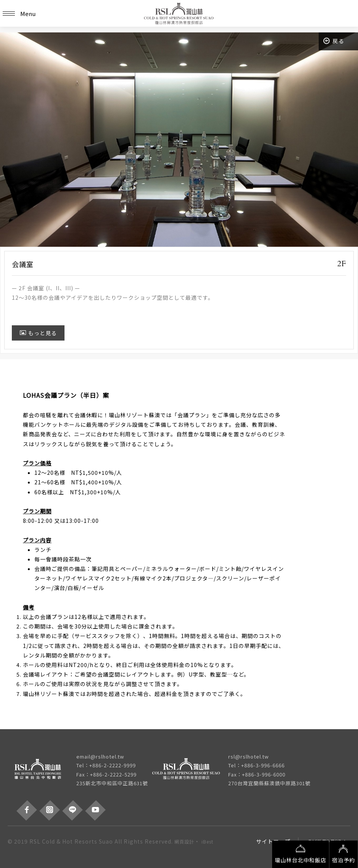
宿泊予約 (343, 854)
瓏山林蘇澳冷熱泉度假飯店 (179, 13)
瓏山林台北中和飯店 (301, 854)
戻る (334, 41)
